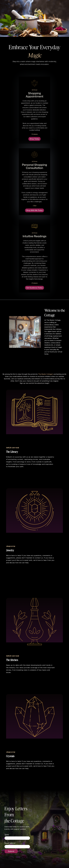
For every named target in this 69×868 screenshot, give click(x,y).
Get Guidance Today (34, 288)
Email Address (10, 843)
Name (7, 834)
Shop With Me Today (35, 210)
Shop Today (34, 139)
